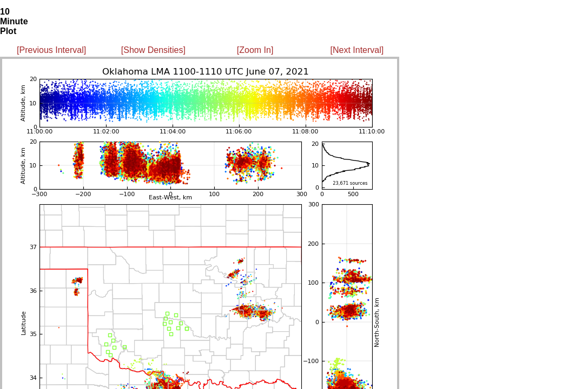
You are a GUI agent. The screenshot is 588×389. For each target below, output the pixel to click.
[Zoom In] (255, 50)
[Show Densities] (153, 50)
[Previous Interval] (51, 50)
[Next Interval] (357, 50)
